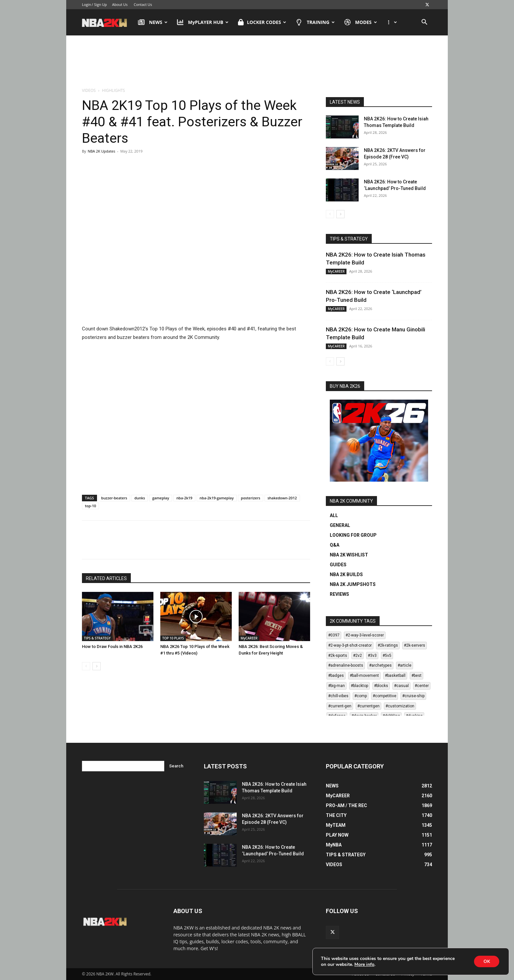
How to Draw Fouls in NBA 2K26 (112, 646)
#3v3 (372, 656)
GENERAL (340, 525)
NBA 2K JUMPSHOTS (353, 584)
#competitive (385, 696)
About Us (120, 4)
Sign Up (100, 4)
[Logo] (108, 22)
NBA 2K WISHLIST (349, 555)
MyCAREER (249, 638)
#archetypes (380, 665)
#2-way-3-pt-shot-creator (350, 645)
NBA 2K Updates (101, 151)
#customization (400, 706)
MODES (361, 22)
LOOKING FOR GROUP (353, 535)
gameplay (161, 498)
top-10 (90, 506)
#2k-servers (415, 645)
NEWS (153, 22)
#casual (401, 686)
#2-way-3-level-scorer (365, 635)
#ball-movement (364, 676)
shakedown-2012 (282, 498)
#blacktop (359, 686)
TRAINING (315, 22)
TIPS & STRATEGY (97, 638)
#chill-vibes (338, 696)
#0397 (334, 635)
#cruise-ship (413, 696)
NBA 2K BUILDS (346, 574)
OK (486, 961)
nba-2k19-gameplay (217, 498)
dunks (140, 498)
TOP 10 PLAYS (173, 638)
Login (87, 4)
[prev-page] (86, 666)
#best (416, 676)
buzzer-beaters (114, 498)
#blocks (381, 686)
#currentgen (368, 706)
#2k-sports (338, 656)
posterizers (251, 498)
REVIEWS (339, 594)
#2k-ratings (388, 645)
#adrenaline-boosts (346, 665)
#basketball (395, 676)
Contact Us (143, 4)
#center (422, 686)
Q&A (335, 545)
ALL (334, 515)
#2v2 (357, 656)
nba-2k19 (184, 498)
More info (364, 964)
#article (405, 665)
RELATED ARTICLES (106, 578)
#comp (361, 696)
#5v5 (387, 656)
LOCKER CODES (262, 22)
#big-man (336, 686)
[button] (424, 23)
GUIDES (338, 565)
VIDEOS (89, 90)
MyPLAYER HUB (203, 22)
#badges (336, 676)
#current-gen (340, 706)
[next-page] (97, 666)
